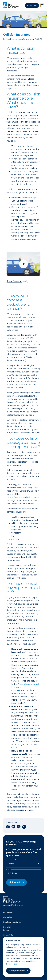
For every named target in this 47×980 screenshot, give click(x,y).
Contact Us (8, 935)
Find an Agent (32, 5)
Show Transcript (14, 281)
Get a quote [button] (15, 882)
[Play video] (23, 264)
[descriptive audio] (26, 281)
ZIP (9, 869)
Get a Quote (8, 912)
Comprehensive (22, 497)
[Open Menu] (42, 5)
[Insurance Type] (23, 864)
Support (7, 930)
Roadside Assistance (12, 922)
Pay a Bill (7, 927)
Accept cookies (17, 971)
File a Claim (8, 917)
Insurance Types (13, 860)
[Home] (12, 5)
